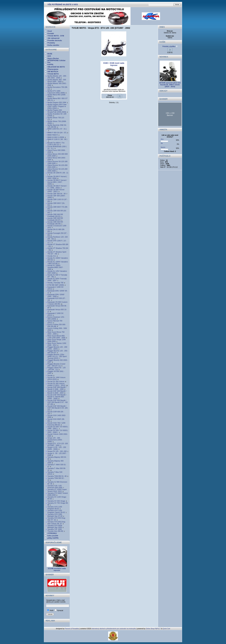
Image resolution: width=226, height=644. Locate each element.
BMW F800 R (53, 135)
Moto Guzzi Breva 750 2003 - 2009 (56, 333)
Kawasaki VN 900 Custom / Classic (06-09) (58, 303)
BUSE (50, 54)
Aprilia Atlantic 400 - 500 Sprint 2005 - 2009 (57, 81)
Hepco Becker (53, 58)
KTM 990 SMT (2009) (56, 285)
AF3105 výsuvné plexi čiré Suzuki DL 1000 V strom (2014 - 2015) (170, 85)
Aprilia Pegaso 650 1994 (57, 102)
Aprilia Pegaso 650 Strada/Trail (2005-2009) (57, 111)
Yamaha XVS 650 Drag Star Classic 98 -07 (56, 523)
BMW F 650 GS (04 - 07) (57, 133)
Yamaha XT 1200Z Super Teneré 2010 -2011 (57, 490)
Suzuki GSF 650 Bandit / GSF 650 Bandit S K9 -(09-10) (58, 408)
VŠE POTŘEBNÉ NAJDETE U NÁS (63, 5)
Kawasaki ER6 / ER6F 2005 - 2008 (56, 295)
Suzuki (50, 375)
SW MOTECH (53, 72)
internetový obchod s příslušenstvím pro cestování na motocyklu (114, 629)
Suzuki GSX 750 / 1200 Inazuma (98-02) (56, 424)
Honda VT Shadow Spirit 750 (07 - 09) (57, 253)
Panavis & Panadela (72, 629)
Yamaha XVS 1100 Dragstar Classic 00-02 (56, 511)
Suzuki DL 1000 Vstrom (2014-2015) (56, 378)
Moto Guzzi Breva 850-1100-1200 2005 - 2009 (56, 337)
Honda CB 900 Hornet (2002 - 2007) (56, 191)
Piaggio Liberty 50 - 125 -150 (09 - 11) (57, 369)
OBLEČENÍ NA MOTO (56, 67)
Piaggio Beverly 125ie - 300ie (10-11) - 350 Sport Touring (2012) (57, 356)
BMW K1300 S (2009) (56, 137)
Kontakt (51, 33)
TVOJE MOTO (53, 74)
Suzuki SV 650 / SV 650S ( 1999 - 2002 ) (58, 428)
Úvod (50, 31)
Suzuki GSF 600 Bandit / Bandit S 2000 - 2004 (57, 392)
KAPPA (50, 64)
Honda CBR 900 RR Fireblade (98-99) (55, 223)
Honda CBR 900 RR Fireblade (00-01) (55, 215)
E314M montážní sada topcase (57, 569)
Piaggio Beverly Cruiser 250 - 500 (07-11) (56, 365)
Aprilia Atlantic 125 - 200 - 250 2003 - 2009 (57, 77)
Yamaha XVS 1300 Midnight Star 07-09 (55, 515)
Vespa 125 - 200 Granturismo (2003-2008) (55, 440)
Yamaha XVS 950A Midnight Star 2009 (55, 526)
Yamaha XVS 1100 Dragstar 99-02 (55, 508)
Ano (162, 139)
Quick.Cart (166, 629)
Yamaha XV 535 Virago (56, 501)
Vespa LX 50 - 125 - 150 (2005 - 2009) (57, 448)
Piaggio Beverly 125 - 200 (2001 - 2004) (57, 348)
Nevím (163, 147)
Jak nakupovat (53, 38)
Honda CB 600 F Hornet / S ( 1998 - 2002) (57, 187)
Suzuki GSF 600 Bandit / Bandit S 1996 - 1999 (57, 388)
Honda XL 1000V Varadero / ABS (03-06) (58, 263)
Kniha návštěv (53, 45)
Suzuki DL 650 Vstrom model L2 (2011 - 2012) (56, 384)
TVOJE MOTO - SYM (56, 36)
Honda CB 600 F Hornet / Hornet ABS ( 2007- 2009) (57, 182)
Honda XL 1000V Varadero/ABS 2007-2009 (55, 267)
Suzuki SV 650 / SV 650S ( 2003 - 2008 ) (58, 431)
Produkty (51, 43)
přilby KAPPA (53, 538)
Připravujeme (53, 69)
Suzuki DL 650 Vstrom (56, 381)
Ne (162, 143)
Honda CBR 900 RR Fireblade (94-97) (55, 219)
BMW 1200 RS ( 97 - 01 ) (57, 129)
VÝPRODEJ (52, 533)
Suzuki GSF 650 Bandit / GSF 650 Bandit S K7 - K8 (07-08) (58, 402)
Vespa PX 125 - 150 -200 (57, 451)
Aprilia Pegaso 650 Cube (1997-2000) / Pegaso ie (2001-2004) (57, 106)
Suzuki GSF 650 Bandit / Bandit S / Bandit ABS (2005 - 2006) (57, 397)
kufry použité (53, 536)
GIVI (49, 56)
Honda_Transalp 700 (55, 283)
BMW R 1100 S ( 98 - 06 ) (57, 139)
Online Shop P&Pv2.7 (153, 629)
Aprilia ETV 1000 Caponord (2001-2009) (56, 92)
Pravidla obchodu (55, 40)
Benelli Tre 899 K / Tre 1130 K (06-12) (56, 144)
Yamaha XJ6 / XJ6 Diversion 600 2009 (55, 487)
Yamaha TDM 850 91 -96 (57, 476)
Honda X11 (52, 256)
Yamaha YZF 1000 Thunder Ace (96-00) (55, 530)
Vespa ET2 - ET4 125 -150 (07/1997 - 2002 (58, 444)
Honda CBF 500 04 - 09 (57, 194)
